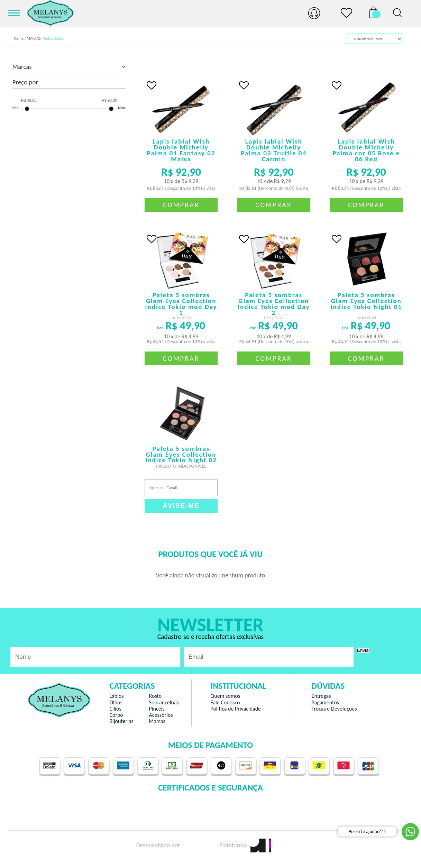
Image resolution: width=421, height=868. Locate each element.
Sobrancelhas (164, 703)
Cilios (115, 709)
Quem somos (225, 696)
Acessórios (161, 715)
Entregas (321, 696)
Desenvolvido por (170, 845)
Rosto (155, 696)
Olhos (116, 703)
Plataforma (245, 845)
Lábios (116, 696)
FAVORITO (152, 85)
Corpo (116, 715)
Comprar (181, 205)
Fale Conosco (225, 703)
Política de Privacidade (236, 709)
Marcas (157, 721)
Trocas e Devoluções (334, 709)
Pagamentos (325, 703)
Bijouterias (121, 721)
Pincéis (157, 709)
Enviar (364, 650)
